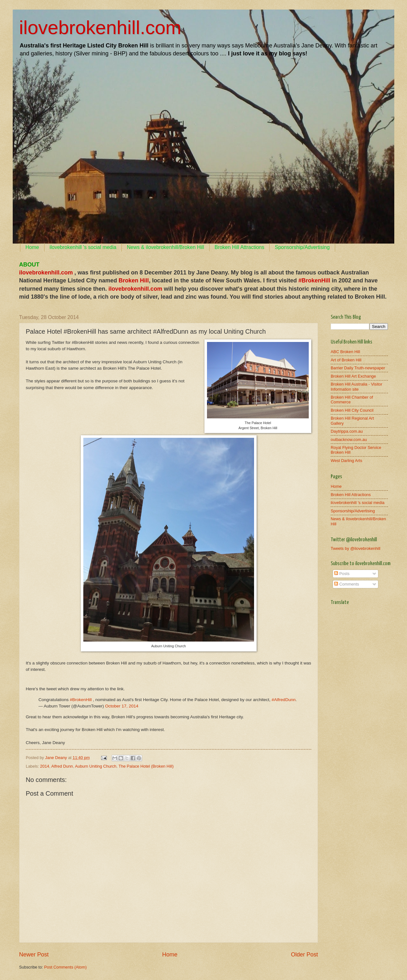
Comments (347, 584)
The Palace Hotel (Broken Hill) (146, 766)
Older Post (304, 955)
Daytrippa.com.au (347, 431)
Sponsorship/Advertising (302, 247)
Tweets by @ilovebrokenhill (355, 548)
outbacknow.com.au (349, 440)
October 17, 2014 (122, 706)
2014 (45, 766)
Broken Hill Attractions (240, 247)
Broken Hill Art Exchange (353, 376)
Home (32, 247)
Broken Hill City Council (352, 410)
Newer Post (34, 955)
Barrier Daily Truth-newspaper (358, 368)
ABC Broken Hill (345, 352)
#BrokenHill (81, 700)
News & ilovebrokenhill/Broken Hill (166, 247)
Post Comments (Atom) (66, 967)
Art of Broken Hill (346, 360)
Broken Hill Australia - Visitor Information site (356, 387)
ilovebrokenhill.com (100, 28)
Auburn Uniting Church (96, 766)
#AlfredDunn (283, 700)
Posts (342, 574)
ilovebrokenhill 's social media (83, 247)
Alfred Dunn (62, 766)
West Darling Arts (346, 461)
